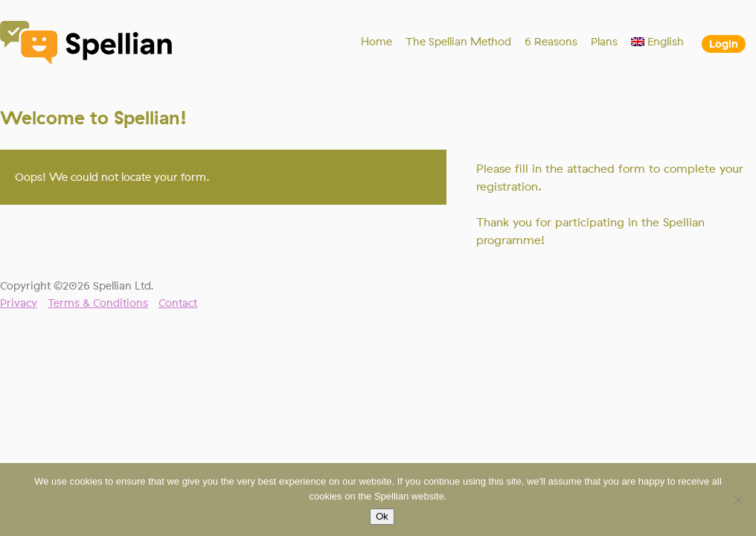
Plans (604, 42)
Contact (178, 303)
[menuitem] (658, 42)
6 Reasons (551, 42)
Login (724, 44)
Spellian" (87, 45)
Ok (382, 517)
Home (377, 42)
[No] (737, 500)
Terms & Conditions (98, 303)
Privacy (19, 303)
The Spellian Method (458, 42)
